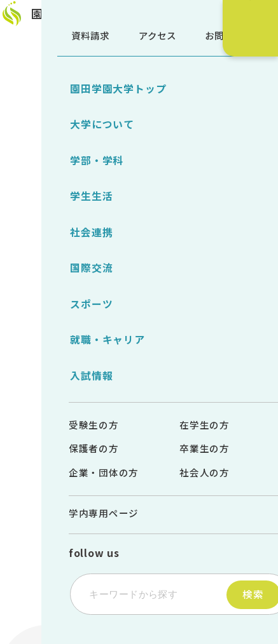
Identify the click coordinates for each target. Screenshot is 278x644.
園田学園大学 (80, 20)
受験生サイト (253, 116)
